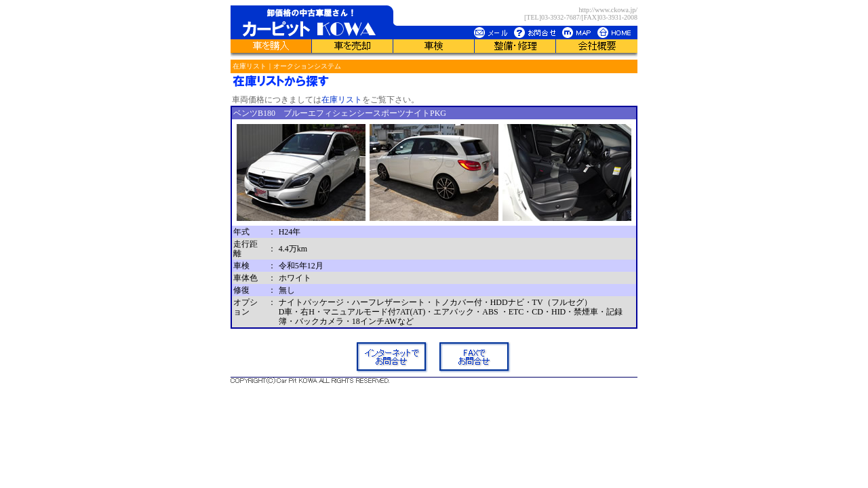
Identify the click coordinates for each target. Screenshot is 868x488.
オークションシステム (307, 66)
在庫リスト (250, 66)
